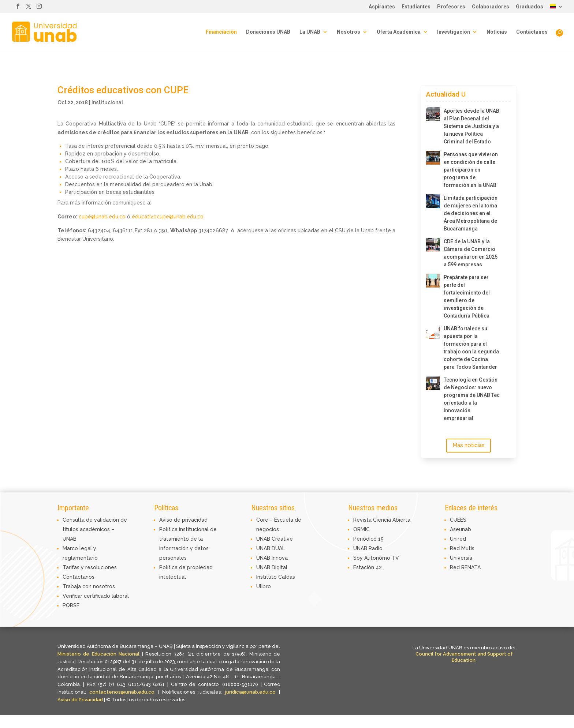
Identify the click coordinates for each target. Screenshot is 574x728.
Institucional (107, 102)
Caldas (287, 577)
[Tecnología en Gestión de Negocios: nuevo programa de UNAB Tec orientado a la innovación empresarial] (433, 383)
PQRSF (71, 605)
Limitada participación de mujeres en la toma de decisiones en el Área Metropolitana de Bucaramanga (471, 213)
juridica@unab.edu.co (250, 692)
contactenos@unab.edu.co (122, 692)
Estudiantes (416, 7)
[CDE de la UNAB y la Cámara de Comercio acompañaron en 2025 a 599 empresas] (433, 245)
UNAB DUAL (271, 548)
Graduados (530, 7)
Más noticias (469, 445)
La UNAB (310, 32)
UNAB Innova (272, 558)
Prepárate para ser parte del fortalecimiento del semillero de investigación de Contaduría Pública (467, 297)
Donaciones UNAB (268, 32)
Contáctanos (532, 32)
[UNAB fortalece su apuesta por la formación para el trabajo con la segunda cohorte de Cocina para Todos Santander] (433, 332)
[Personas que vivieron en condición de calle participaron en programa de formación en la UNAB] (433, 158)
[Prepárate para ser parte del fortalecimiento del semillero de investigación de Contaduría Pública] (433, 281)
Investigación (454, 32)
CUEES (458, 520)
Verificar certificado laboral (96, 596)
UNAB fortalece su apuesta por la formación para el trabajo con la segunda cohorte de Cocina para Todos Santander (471, 348)
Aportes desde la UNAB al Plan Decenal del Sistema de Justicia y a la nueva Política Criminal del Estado (471, 126)
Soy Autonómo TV (376, 558)
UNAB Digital (272, 567)
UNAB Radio (368, 548)
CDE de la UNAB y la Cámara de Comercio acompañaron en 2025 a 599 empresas (471, 253)
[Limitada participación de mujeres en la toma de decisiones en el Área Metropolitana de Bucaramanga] (433, 201)
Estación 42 (368, 567)
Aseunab (461, 529)
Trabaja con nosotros (89, 586)
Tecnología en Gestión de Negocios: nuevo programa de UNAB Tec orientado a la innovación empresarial (472, 399)
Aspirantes (382, 7)
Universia (461, 558)
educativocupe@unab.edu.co (168, 217)
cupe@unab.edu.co (102, 217)
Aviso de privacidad (183, 520)
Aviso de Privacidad (81, 700)
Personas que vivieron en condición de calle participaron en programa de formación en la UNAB (471, 170)
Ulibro (264, 586)
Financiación (221, 32)
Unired (458, 539)
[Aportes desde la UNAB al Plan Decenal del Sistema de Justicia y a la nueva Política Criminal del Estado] (433, 114)
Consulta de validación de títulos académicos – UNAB (95, 529)
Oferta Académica (399, 32)
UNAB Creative (275, 539)
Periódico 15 (368, 539)
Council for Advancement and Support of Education (464, 657)
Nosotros (348, 32)
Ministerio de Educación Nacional (99, 654)
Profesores (451, 7)
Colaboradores (491, 7)
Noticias (497, 32)
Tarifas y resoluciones (90, 567)
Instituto (267, 577)
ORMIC (361, 529)
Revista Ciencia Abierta (382, 520)
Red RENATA (465, 567)
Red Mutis (462, 548)
